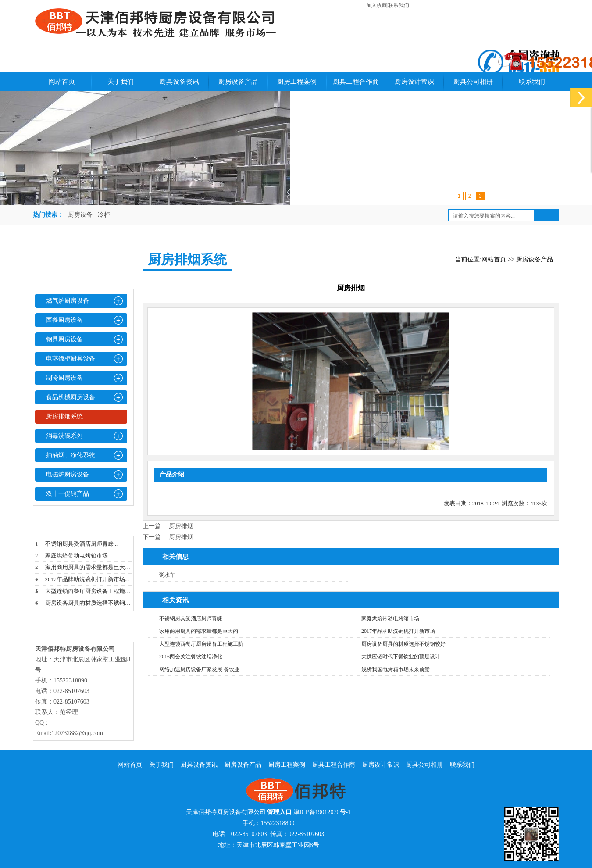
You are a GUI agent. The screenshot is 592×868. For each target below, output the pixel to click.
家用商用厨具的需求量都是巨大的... (90, 567)
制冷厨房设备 (64, 378)
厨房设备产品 (238, 82)
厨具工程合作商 (356, 82)
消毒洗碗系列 (64, 436)
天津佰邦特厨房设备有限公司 (226, 812)
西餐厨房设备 (64, 320)
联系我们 (399, 5)
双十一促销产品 (68, 494)
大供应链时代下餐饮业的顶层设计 (401, 657)
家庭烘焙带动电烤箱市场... (79, 555)
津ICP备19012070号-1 (322, 812)
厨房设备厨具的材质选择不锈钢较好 (403, 644)
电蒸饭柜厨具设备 (71, 359)
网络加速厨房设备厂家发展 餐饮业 (199, 669)
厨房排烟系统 (64, 416)
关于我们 (121, 82)
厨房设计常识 (414, 82)
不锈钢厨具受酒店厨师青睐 (191, 618)
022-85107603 (249, 834)
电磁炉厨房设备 (68, 474)
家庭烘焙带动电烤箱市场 (390, 618)
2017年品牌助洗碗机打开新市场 (398, 631)
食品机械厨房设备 (71, 397)
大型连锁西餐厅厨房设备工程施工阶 (201, 644)
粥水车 (167, 575)
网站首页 (62, 82)
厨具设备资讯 (179, 82)
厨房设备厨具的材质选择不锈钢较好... (93, 603)
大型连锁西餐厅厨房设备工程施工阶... (93, 591)
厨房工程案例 (297, 82)
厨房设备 (80, 215)
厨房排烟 (181, 526)
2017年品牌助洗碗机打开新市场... (87, 579)
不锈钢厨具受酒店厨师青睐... (82, 544)
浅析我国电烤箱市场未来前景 (396, 669)
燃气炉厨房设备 (68, 301)
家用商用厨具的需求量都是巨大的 (199, 631)
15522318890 (278, 823)
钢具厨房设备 (64, 339)
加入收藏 (377, 5)
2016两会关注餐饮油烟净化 (191, 657)
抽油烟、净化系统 (71, 455)
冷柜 (104, 215)
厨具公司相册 (473, 82)
